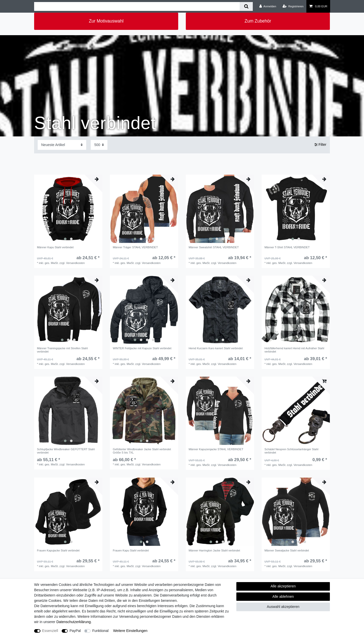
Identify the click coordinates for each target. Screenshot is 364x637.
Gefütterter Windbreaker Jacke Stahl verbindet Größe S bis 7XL (142, 451)
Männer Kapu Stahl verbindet (55, 247)
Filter (320, 145)
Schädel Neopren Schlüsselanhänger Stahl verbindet (291, 451)
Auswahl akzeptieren (283, 607)
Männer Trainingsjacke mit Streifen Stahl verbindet (62, 350)
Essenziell (50, 631)
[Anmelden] (268, 6)
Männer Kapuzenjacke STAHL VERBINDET (216, 449)
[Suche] (246, 6)
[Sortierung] (62, 145)
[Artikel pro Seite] (99, 145)
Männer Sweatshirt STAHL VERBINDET (214, 247)
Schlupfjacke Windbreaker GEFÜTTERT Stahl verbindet (66, 451)
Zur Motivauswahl (106, 21)
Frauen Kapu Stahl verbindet (131, 550)
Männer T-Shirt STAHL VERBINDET (287, 247)
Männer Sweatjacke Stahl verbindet (287, 550)
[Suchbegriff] (137, 6)
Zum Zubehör (258, 21)
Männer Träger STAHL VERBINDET (135, 247)
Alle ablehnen (283, 597)
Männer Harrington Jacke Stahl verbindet (214, 550)
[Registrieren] (293, 6)
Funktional (100, 631)
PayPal (75, 631)
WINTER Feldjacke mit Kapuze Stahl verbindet (142, 348)
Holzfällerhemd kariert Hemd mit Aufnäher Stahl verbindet (294, 350)
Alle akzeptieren (283, 586)
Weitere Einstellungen (130, 631)
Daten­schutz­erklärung (74, 622)
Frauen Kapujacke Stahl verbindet (58, 550)
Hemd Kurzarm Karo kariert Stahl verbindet (216, 348)
